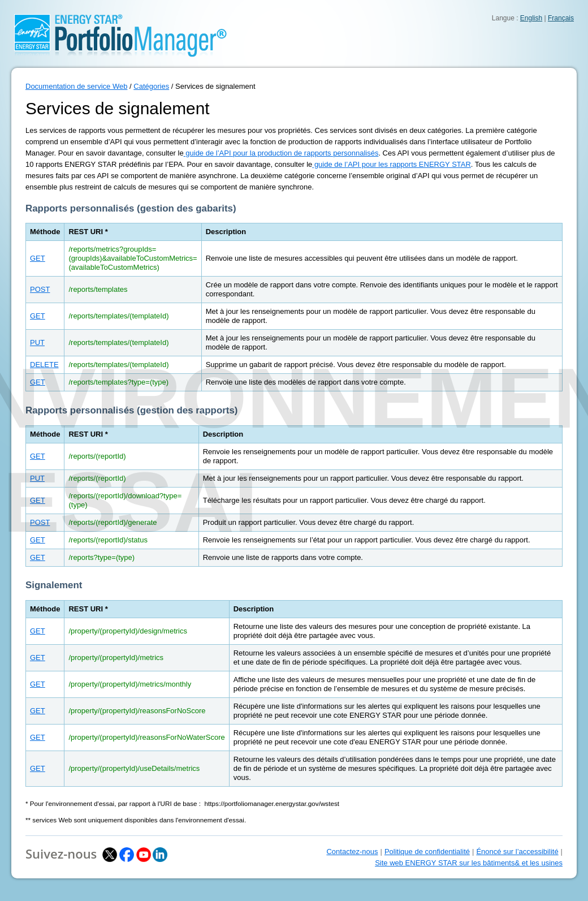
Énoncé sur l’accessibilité (517, 852)
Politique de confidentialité (427, 852)
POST (40, 289)
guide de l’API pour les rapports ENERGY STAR (392, 164)
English (531, 18)
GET (38, 258)
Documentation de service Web (76, 86)
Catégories (151, 86)
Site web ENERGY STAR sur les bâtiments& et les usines (469, 863)
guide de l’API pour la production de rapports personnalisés (281, 153)
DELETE (44, 365)
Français (561, 18)
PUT (37, 342)
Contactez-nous (352, 852)
